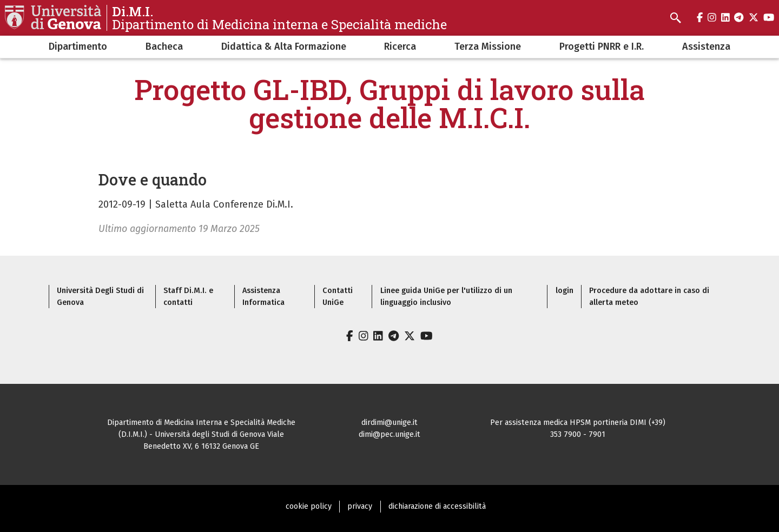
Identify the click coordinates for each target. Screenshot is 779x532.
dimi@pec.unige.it (389, 434)
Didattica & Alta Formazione (284, 46)
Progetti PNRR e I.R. (602, 46)
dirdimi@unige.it (389, 423)
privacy (360, 506)
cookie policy (309, 506)
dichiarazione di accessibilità (437, 506)
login (565, 291)
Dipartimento (78, 46)
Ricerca (400, 46)
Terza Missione (488, 46)
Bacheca (164, 46)
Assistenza (706, 46)
